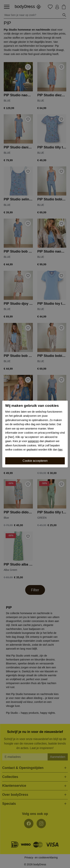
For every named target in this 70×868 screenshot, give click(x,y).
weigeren (33, 441)
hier (60, 450)
